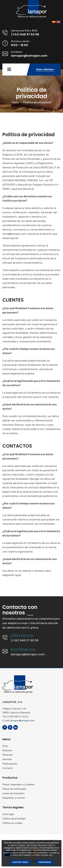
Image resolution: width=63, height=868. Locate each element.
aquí (51, 855)
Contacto (8, 768)
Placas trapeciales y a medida (18, 785)
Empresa (7, 751)
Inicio (15, 102)
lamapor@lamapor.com (22, 721)
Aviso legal (8, 814)
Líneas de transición (13, 794)
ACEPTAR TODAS (20, 862)
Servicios (7, 759)
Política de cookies (12, 823)
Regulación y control (13, 798)
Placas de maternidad (14, 789)
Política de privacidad (14, 819)
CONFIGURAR (45, 862)
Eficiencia (7, 755)
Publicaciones (10, 764)
